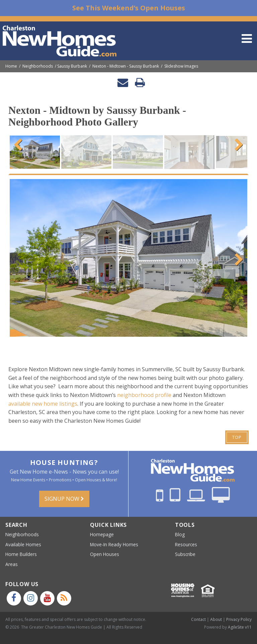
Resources (186, 544)
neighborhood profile (144, 395)
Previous (20, 144)
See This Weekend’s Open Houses (129, 8)
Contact (198, 619)
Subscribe (185, 554)
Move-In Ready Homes (114, 544)
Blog (180, 534)
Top (237, 437)
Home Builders (21, 554)
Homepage (102, 534)
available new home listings (43, 404)
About (216, 619)
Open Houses (105, 554)
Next (237, 144)
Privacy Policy (239, 619)
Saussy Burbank (72, 66)
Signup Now (64, 499)
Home (11, 66)
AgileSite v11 (240, 627)
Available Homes (23, 544)
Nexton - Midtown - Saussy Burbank (126, 66)
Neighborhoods (38, 66)
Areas (12, 564)
